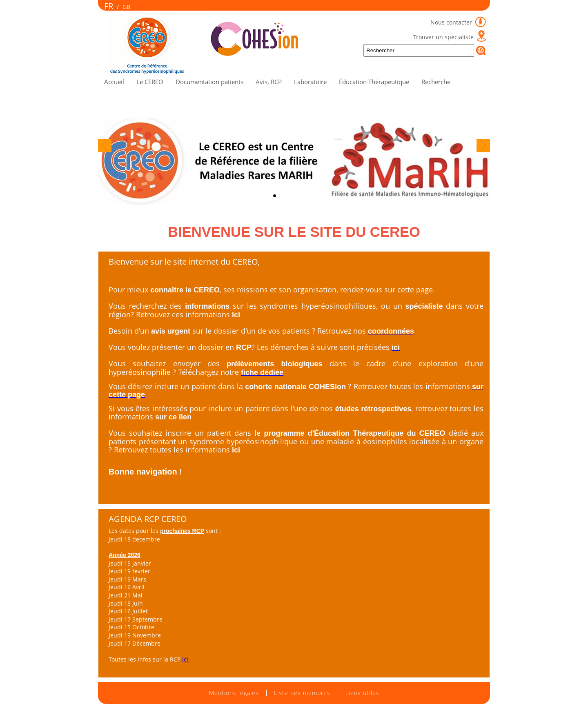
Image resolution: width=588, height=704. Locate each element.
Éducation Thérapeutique (374, 82)
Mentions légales (234, 693)
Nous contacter (452, 22)
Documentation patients (209, 82)
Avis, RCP (269, 82)
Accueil (114, 82)
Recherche (436, 82)
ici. (186, 659)
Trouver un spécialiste (443, 37)
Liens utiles (362, 693)
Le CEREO (150, 82)
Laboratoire (310, 82)
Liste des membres (302, 693)
